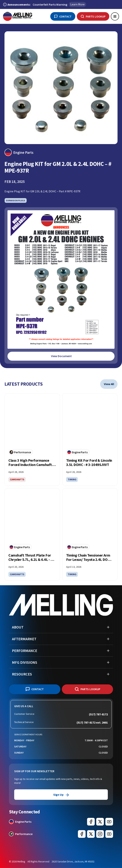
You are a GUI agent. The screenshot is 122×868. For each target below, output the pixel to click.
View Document (61, 356)
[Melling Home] (18, 16)
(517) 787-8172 (98, 714)
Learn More (77, 4)
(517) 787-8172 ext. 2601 (92, 722)
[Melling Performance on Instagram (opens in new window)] (100, 834)
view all (109, 384)
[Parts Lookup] (93, 16)
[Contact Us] (63, 16)
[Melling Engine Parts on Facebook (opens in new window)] (91, 822)
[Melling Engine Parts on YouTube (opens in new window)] (109, 822)
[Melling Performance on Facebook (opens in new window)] (82, 834)
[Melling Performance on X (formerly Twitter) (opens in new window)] (91, 834)
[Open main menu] (115, 16)
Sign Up (61, 795)
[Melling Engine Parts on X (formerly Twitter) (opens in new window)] (100, 822)
